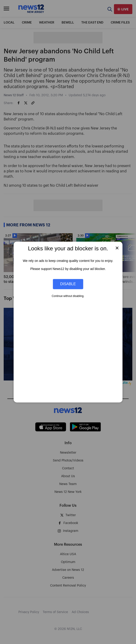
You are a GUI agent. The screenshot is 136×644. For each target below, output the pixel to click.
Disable (68, 284)
